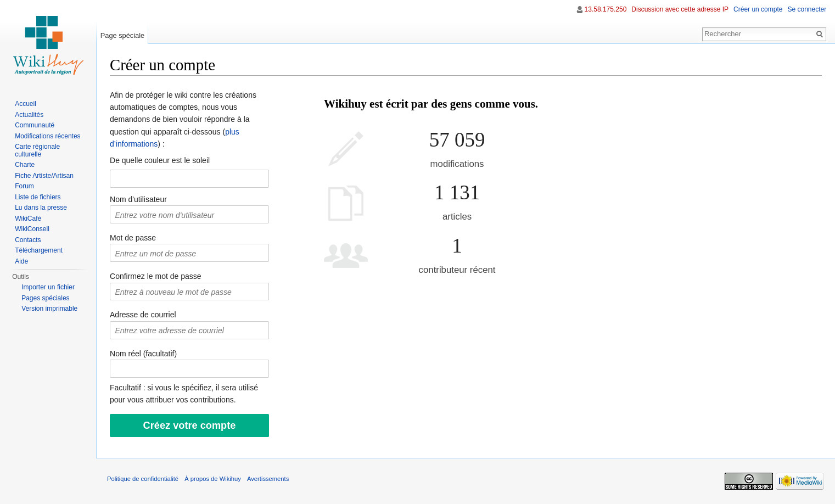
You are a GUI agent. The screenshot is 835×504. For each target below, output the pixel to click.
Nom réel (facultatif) (144, 354)
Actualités (29, 115)
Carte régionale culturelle (37, 150)
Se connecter (807, 9)
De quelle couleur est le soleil (160, 160)
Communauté (35, 125)
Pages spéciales (45, 298)
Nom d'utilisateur (139, 199)
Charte (25, 165)
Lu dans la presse (41, 208)
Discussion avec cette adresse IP (680, 9)
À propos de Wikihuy (213, 479)
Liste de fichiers (38, 197)
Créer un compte (758, 9)
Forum (24, 186)
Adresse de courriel (144, 315)
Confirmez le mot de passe (156, 276)
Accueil (26, 104)
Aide (21, 261)
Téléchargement (39, 250)
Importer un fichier (48, 287)
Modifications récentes (47, 136)
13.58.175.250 (605, 9)
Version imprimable (49, 309)
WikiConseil (32, 229)
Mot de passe (133, 238)
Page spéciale (122, 35)
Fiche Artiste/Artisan (44, 176)
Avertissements (268, 479)
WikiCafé (28, 219)
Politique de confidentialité (143, 479)
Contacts (28, 240)
